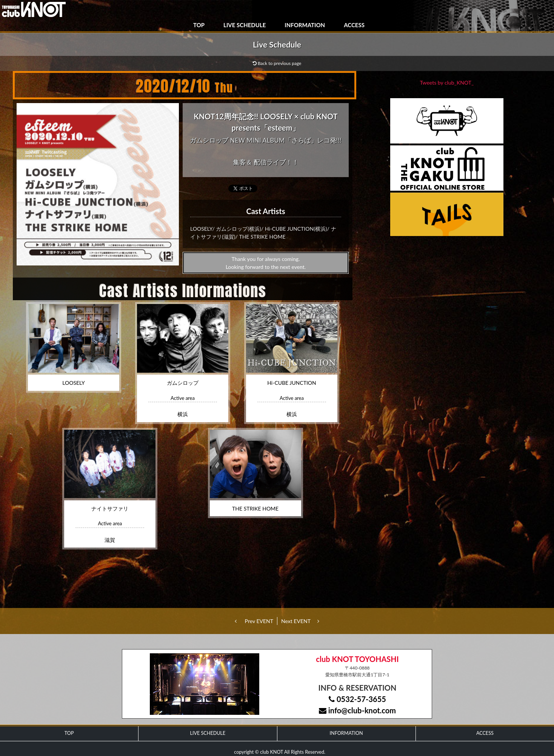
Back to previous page (277, 63)
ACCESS (354, 25)
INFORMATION (305, 25)
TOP (199, 25)
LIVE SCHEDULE (245, 25)
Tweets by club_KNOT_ (447, 83)
